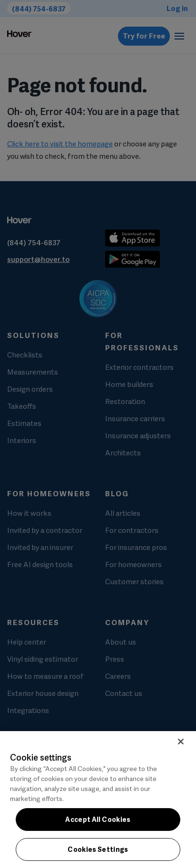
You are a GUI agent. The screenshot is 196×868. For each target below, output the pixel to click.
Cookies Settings (98, 849)
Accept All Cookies (98, 820)
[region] (98, 800)
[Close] (181, 742)
